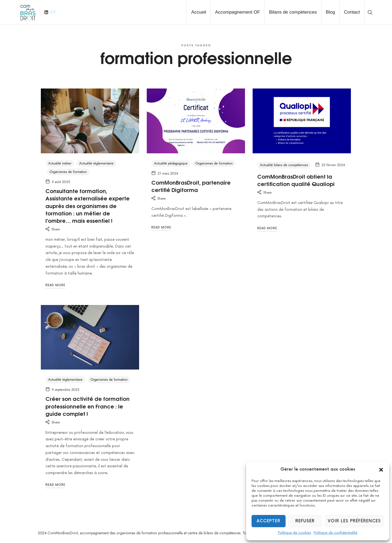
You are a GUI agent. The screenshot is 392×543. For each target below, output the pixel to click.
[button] (381, 469)
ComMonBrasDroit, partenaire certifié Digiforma (191, 186)
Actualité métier (60, 163)
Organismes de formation (68, 172)
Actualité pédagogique (171, 163)
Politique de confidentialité (336, 533)
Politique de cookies (294, 533)
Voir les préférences (354, 521)
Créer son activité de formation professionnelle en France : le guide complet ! (88, 406)
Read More (55, 285)
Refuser (305, 521)
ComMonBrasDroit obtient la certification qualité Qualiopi (296, 180)
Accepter (269, 521)
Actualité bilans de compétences (284, 165)
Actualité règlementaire (96, 163)
